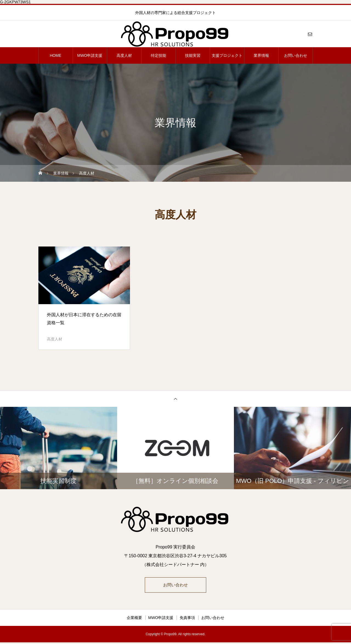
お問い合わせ (296, 55)
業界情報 (261, 55)
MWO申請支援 (90, 55)
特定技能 (158, 55)
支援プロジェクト (227, 55)
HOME (56, 55)
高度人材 (124, 55)
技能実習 (193, 55)
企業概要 (134, 619)
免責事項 (187, 619)
